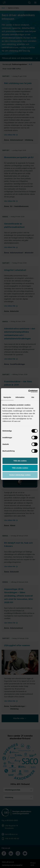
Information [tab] (20, 397)
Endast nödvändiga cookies (20, 475)
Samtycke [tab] (7, 397)
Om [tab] (33, 397)
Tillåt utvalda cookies (20, 468)
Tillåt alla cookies (20, 461)
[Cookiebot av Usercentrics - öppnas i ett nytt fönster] (28, 391)
